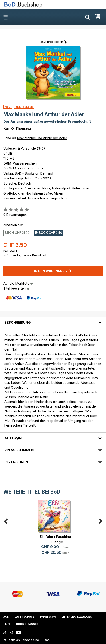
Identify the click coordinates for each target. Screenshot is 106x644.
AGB (6, 617)
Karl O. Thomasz (17, 128)
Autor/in (13, 438)
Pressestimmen (19, 450)
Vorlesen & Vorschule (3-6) (24, 148)
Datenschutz (24, 617)
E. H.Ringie (55, 542)
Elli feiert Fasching (55, 537)
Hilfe (7, 624)
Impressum (48, 617)
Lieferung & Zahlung (77, 617)
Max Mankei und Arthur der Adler (42, 138)
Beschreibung (18, 322)
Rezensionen (16, 462)
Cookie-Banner (27, 624)
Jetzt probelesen (51, 41)
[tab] (53, 320)
